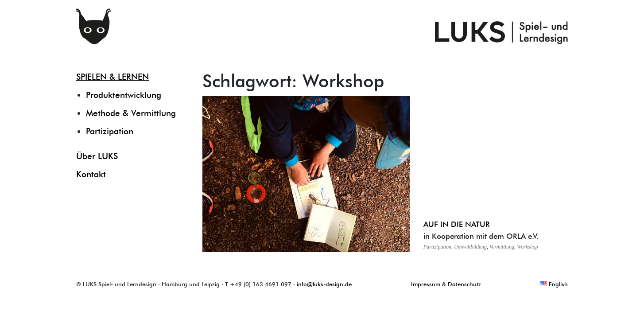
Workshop (528, 247)
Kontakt (91, 174)
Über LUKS (97, 156)
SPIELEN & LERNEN (113, 77)
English (554, 284)
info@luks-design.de (324, 284)
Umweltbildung (470, 247)
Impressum (426, 284)
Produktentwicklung (124, 95)
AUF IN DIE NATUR (457, 224)
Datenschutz (464, 284)
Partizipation (110, 131)
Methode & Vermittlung (131, 113)
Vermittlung (502, 247)
